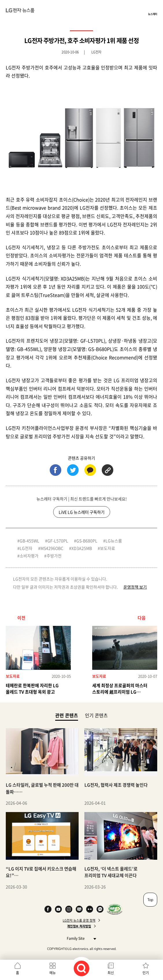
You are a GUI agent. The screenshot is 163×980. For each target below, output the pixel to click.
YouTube (58, 909)
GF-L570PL (58, 541)
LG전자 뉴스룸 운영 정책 (79, 920)
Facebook (48, 909)
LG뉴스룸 (114, 541)
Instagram (69, 909)
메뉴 (53, 973)
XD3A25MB (82, 548)
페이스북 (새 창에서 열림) (55, 470)
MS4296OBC (52, 548)
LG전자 (26, 548)
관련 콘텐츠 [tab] (67, 715)
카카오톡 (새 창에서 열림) (90, 470)
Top (150, 900)
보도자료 (108, 548)
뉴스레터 (153, 14)
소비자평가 (29, 556)
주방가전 (54, 556)
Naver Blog (79, 909)
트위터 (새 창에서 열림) (73, 470)
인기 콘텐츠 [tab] (96, 715)
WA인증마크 (115, 909)
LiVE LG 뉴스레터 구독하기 (82, 512)
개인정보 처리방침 (79, 926)
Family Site (80, 938)
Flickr (90, 909)
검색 (81, 968)
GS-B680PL (87, 541)
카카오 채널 (100, 909)
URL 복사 (108, 470)
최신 (111, 973)
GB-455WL (29, 541)
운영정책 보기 (135, 587)
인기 (146, 973)
